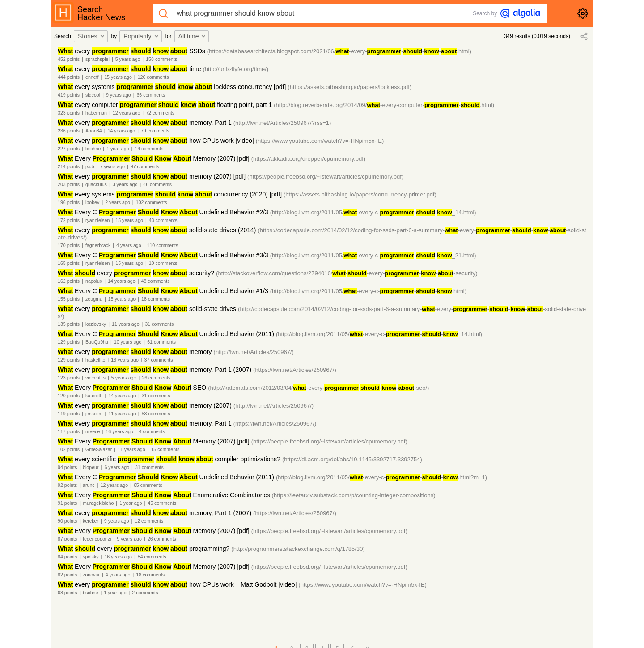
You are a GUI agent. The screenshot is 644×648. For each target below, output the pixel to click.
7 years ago (112, 166)
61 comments (161, 342)
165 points (69, 263)
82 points (67, 575)
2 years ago (118, 202)
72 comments (160, 113)
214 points (69, 166)
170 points (69, 245)
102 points (69, 449)
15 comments (165, 449)
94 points (67, 467)
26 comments (156, 378)
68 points (67, 593)
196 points (69, 202)
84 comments (152, 557)
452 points (69, 59)
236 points (69, 131)
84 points (67, 557)
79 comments (155, 131)
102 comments (152, 202)
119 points (69, 414)
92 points (67, 485)
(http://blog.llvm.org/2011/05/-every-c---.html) (368, 291)
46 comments (157, 184)
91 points (67, 503)
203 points (69, 184)
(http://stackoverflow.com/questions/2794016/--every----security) (347, 273)
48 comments (155, 281)
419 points (69, 95)
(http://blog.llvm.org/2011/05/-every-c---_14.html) (373, 212)
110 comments (163, 245)
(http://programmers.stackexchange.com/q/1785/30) (298, 549)
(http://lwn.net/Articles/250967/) (254, 352)
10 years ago (128, 342)
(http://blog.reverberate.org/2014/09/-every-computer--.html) (384, 105)
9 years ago (119, 95)
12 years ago (127, 113)
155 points (69, 299)
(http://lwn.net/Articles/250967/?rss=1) (282, 123)
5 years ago (128, 59)
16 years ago (125, 360)
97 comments (145, 166)
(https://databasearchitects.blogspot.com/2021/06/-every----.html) (339, 51)
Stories (92, 36)
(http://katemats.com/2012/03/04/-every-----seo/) (318, 388)
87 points (67, 539)
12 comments (149, 521)
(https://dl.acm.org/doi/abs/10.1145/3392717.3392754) (352, 459)
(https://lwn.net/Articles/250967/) (295, 370)
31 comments (159, 324)
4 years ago (129, 245)
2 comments (145, 593)
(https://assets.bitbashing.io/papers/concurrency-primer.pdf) (360, 194)
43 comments (163, 220)
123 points (69, 378)
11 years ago (126, 324)
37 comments (159, 360)
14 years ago (122, 131)
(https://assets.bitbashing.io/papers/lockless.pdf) (350, 87)
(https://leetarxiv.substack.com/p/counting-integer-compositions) (354, 495)
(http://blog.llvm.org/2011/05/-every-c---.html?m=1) (381, 477)
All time (193, 36)
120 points (69, 396)
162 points (69, 281)
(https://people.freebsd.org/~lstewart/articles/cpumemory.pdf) (325, 177)
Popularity (141, 36)
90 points (67, 521)
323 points (69, 113)
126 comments (153, 77)
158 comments (161, 59)
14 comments (149, 149)
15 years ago (118, 77)
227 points (69, 149)
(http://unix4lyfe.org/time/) (236, 69)
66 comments (151, 95)
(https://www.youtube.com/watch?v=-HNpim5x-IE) (320, 141)
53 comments (156, 414)
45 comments (162, 503)
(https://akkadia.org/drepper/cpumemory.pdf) (309, 159)
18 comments (156, 299)
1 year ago (118, 149)
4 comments (152, 431)
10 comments (163, 263)
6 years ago (117, 467)
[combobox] (92, 36)
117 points (69, 431)
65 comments (148, 485)
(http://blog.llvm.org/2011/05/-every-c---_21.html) (373, 255)
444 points (69, 77)
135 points (69, 324)
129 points (69, 342)
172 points (69, 220)
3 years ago (125, 184)
